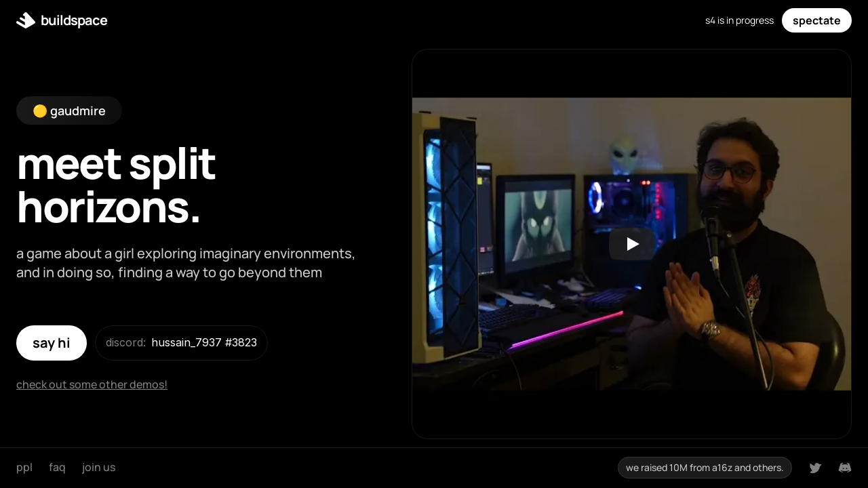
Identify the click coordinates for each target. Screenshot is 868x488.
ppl (24, 467)
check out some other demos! (92, 384)
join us (99, 467)
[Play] (632, 244)
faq (57, 467)
